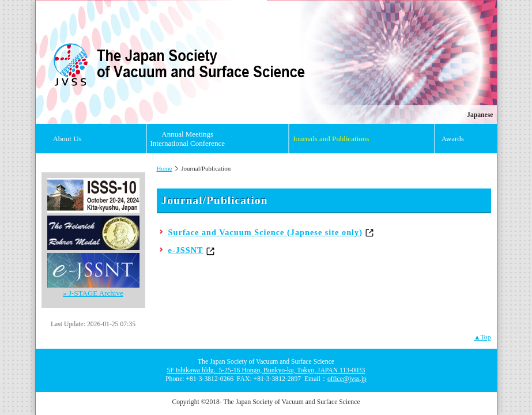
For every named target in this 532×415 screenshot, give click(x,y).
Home (165, 168)
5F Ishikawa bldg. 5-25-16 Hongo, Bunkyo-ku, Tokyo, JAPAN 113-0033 (266, 370)
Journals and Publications (331, 139)
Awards (453, 139)
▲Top (482, 337)
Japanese (480, 115)
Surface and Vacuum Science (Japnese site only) (266, 232)
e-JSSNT (186, 250)
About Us (67, 139)
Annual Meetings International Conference (187, 139)
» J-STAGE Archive (93, 293)
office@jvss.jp (347, 379)
